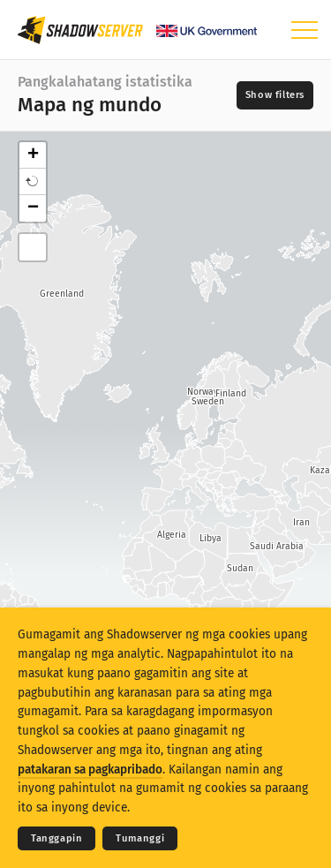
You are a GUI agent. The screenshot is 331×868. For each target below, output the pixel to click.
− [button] (33, 208)
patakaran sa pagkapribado (90, 770)
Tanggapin (56, 838)
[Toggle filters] (275, 95)
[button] (33, 182)
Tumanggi (140, 838)
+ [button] (33, 155)
